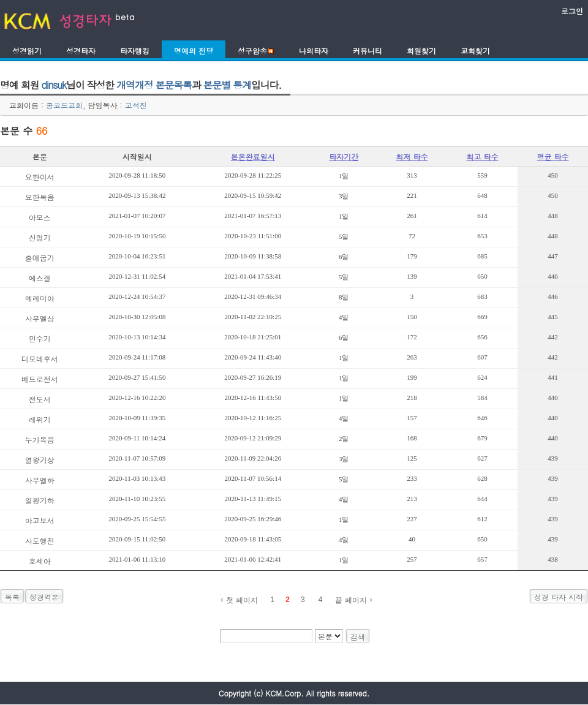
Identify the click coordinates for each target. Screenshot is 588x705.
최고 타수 (483, 156)
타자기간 (344, 156)
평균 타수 (552, 156)
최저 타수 (412, 156)
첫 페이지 (242, 600)
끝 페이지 (351, 600)
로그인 (572, 11)
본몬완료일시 (253, 156)
